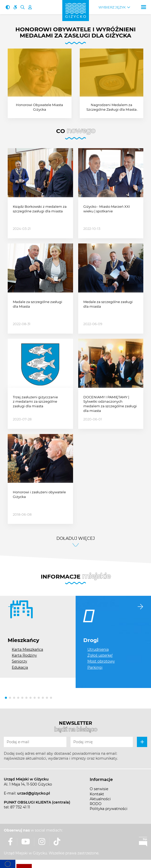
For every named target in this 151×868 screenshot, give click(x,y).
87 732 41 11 (20, 807)
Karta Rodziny (24, 655)
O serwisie (99, 789)
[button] (6, 698)
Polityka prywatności (109, 809)
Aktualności (100, 799)
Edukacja (20, 667)
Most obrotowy (101, 661)
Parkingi (95, 667)
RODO (96, 804)
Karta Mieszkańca (27, 649)
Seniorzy (19, 661)
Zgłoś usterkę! (100, 655)
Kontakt (97, 794)
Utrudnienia (98, 649)
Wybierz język (112, 7)
